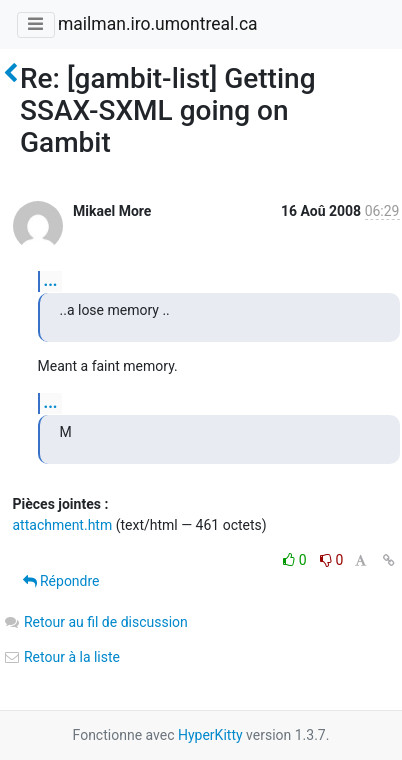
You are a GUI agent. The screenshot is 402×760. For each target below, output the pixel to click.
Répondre (61, 581)
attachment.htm (63, 525)
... (51, 280)
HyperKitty (210, 735)
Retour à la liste (62, 657)
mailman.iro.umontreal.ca (158, 24)
